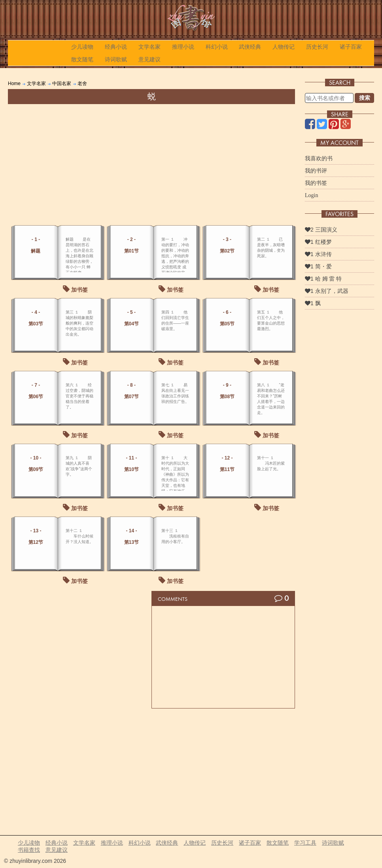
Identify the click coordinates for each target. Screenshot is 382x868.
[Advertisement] (151, 163)
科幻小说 (217, 47)
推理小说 (183, 47)
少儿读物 (82, 47)
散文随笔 (82, 59)
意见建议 (149, 59)
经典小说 (116, 47)
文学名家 (149, 47)
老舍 (82, 84)
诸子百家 (351, 47)
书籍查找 (29, 850)
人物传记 (284, 47)
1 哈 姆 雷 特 (323, 279)
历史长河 (317, 47)
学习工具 (305, 843)
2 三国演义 (321, 230)
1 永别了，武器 (327, 291)
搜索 (365, 98)
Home (14, 84)
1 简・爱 (318, 266)
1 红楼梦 (318, 242)
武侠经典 (250, 47)
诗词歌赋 (116, 59)
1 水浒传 (318, 254)
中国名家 (62, 84)
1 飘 (313, 303)
